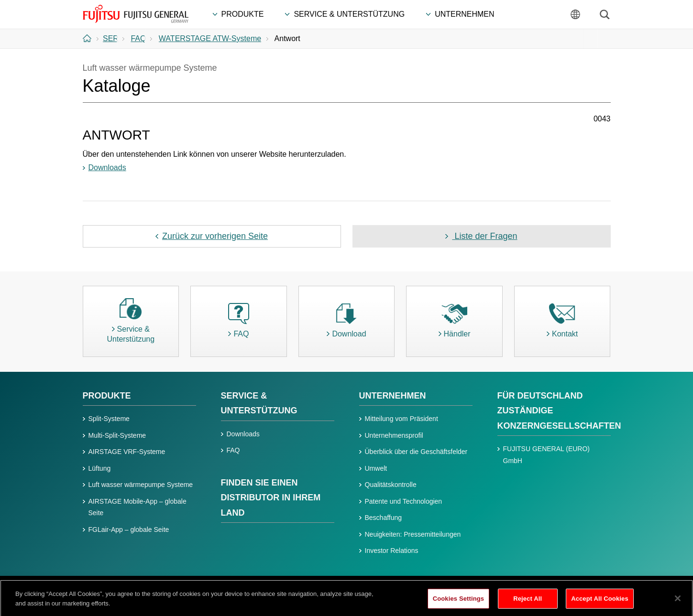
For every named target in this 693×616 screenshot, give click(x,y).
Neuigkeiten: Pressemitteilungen (413, 534)
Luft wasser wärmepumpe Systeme (141, 485)
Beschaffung (384, 518)
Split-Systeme (109, 419)
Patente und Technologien (404, 501)
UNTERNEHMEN (393, 396)
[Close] (678, 603)
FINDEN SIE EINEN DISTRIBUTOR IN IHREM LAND (271, 498)
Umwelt (376, 468)
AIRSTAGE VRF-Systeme (127, 452)
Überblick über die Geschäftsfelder (416, 452)
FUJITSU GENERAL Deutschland (136, 14)
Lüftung (100, 468)
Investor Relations (392, 551)
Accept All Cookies (600, 603)
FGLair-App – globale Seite (129, 530)
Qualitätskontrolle (391, 485)
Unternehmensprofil (394, 435)
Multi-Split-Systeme (117, 435)
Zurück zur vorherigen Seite (215, 236)
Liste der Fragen (484, 236)
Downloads (107, 168)
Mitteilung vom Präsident (401, 419)
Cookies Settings (459, 603)
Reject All (528, 603)
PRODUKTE (107, 396)
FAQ (233, 450)
